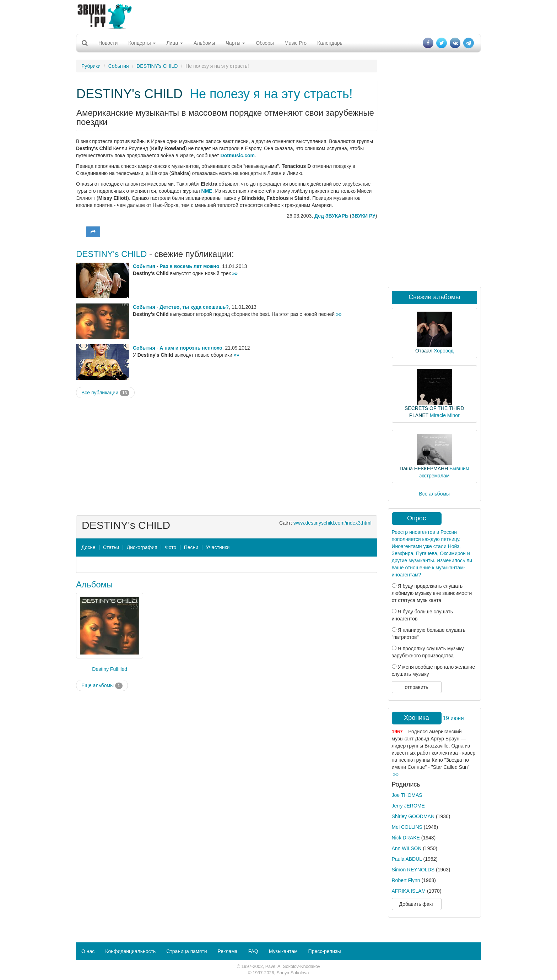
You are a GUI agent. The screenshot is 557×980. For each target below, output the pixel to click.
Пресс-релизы (325, 951)
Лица (175, 43)
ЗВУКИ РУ (363, 216)
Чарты (235, 43)
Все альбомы (434, 494)
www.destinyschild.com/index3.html (332, 523)
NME (207, 191)
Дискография (142, 547)
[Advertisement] (278, 16)
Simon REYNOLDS (413, 870)
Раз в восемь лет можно (189, 266)
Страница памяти (186, 951)
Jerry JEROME (408, 806)
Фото (171, 547)
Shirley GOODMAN (413, 816)
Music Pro (296, 43)
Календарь (330, 43)
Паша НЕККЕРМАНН (424, 469)
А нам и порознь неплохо (191, 348)
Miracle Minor (445, 415)
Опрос (417, 518)
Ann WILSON (407, 848)
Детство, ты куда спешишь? (194, 307)
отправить (416, 687)
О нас (88, 951)
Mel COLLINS (407, 827)
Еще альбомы (102, 686)
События (119, 66)
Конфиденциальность (130, 951)
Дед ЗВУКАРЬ (331, 216)
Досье (88, 547)
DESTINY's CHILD (157, 66)
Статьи (111, 547)
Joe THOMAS (407, 795)
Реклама (227, 951)
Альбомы (204, 43)
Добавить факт (417, 904)
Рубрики (91, 66)
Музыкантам (283, 951)
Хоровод (444, 351)
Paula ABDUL (407, 859)
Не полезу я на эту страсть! (271, 94)
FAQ (253, 951)
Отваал (424, 351)
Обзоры (265, 43)
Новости (108, 43)
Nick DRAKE (406, 838)
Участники (218, 547)
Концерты (142, 43)
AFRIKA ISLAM (409, 891)
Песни (191, 547)
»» (235, 273)
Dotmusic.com (238, 155)
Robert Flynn (406, 880)
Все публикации (105, 393)
